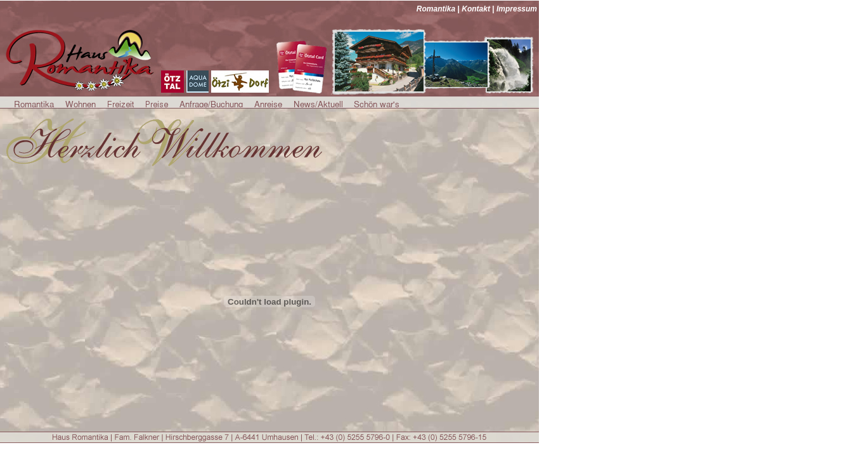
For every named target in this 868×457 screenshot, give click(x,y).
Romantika (436, 9)
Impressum (517, 9)
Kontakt (476, 9)
